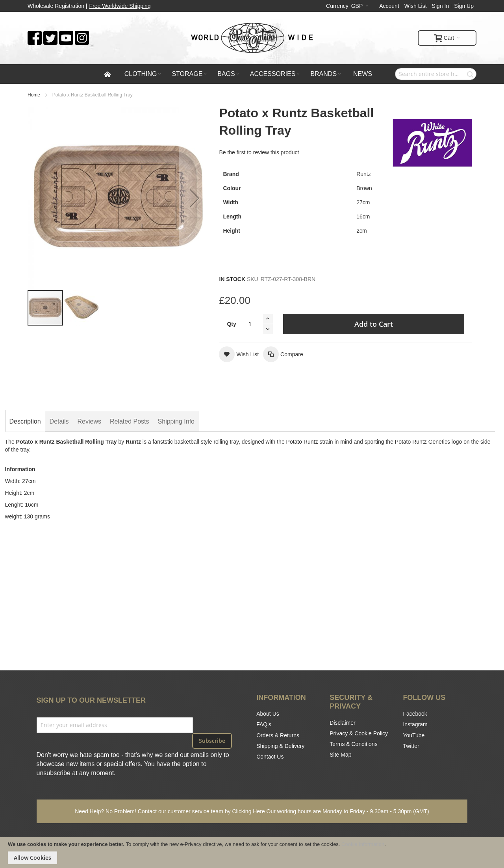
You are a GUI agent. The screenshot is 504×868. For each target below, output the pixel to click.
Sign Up (464, 6)
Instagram (415, 724)
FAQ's (264, 724)
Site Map (340, 755)
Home (34, 95)
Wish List (416, 6)
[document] (252, 853)
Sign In (441, 6)
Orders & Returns (278, 735)
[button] (82, 308)
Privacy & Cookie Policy (359, 733)
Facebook (415, 714)
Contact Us (270, 757)
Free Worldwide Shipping (120, 6)
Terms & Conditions (353, 744)
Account (389, 6)
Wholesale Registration (56, 6)
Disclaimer (342, 723)
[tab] (25, 422)
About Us (268, 714)
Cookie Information (363, 844)
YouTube (414, 735)
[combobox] (436, 74)
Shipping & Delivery (280, 746)
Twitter (411, 746)
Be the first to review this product (259, 152)
